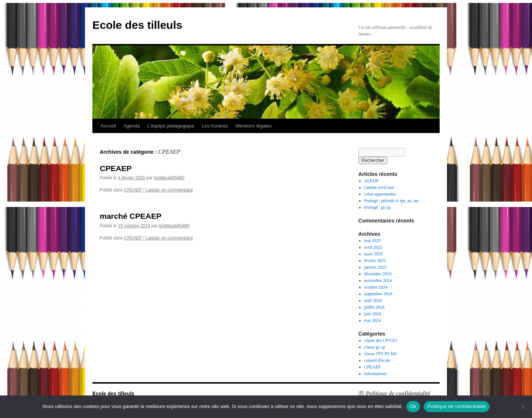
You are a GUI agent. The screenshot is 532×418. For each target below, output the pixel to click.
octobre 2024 (376, 287)
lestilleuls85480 (169, 178)
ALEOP (371, 181)
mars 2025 (374, 254)
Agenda (132, 126)
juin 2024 (373, 314)
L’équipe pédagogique (171, 126)
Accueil (108, 126)
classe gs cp (375, 347)
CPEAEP (116, 168)
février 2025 (375, 261)
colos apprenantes (380, 194)
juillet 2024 (374, 307)
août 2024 (373, 300)
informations (376, 374)
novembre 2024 (378, 281)
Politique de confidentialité (398, 394)
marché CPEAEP (131, 216)
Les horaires (215, 126)
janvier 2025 (375, 267)
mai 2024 (373, 320)
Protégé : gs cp (377, 207)
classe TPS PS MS (381, 354)
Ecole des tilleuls (137, 25)
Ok (413, 406)
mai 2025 (373, 241)
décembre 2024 (378, 274)
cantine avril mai (379, 187)
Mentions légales (254, 126)
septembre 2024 (378, 294)
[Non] (523, 407)
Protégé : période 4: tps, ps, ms (392, 201)
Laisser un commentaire (169, 190)
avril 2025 (373, 247)
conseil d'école (377, 360)
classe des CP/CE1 (381, 340)
